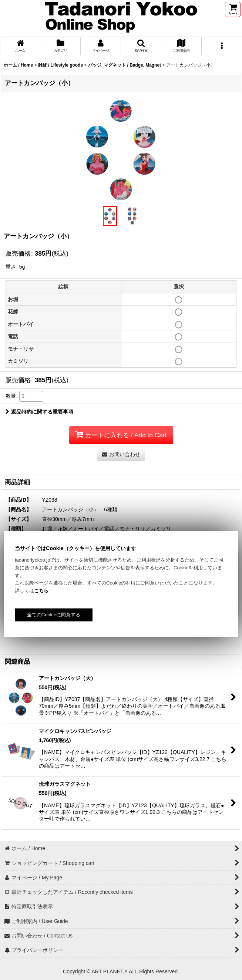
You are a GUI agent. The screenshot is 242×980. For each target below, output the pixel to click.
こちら (41, 591)
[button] (141, 46)
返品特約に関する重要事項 (39, 412)
